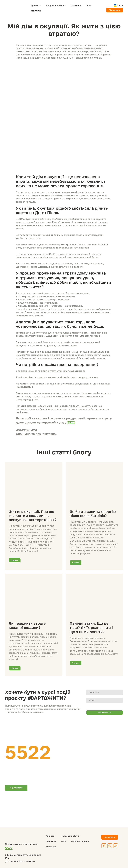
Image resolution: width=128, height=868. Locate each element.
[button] (115, 10)
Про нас (35, 5)
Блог (89, 5)
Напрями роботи (55, 5)
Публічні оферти (80, 841)
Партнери (76, 5)
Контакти (36, 11)
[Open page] (115, 5)
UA (119, 5)
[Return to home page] (16, 8)
